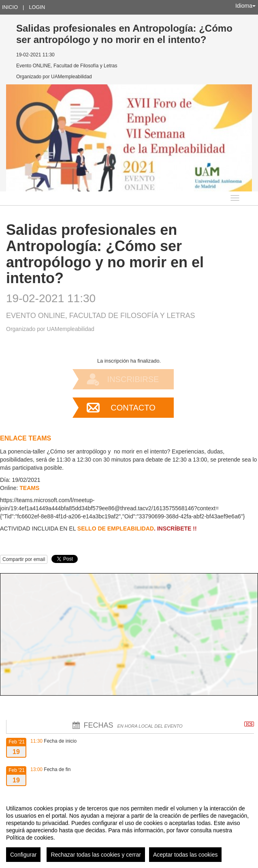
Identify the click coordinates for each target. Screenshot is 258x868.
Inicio (10, 7)
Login (37, 7)
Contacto (133, 408)
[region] (129, 830)
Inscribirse (133, 379)
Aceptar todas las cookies (186, 855)
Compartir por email (24, 559)
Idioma (245, 6)
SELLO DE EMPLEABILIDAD (116, 529)
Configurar (23, 855)
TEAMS (29, 488)
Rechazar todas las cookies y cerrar (96, 855)
